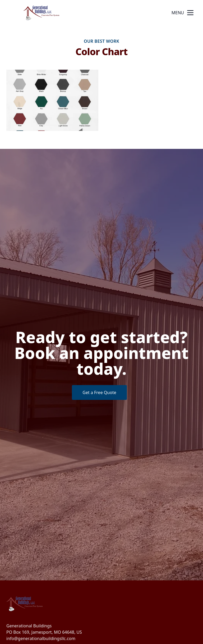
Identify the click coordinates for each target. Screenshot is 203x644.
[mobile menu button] (190, 13)
